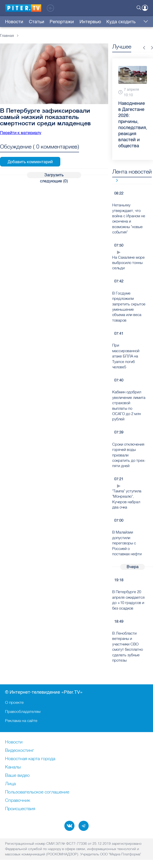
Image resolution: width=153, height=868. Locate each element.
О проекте (14, 702)
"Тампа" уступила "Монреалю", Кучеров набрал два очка (127, 499)
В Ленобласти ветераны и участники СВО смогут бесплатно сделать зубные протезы (128, 647)
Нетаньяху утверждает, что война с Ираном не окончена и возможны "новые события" (129, 219)
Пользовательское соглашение (37, 792)
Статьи (31, 22)
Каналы (13, 767)
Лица (10, 784)
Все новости (115, 180)
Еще (145, 22)
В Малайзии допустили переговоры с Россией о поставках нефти (127, 543)
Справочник (18, 801)
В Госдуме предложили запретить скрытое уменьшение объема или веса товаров (129, 307)
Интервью (75, 22)
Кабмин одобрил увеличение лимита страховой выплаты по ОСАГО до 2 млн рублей (129, 405)
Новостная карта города (30, 759)
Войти (145, 8)
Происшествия (20, 809)
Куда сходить (100, 22)
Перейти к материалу (21, 133)
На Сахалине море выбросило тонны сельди (128, 263)
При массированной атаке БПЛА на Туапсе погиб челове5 (126, 356)
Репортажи (51, 22)
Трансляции (128, 22)
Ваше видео (17, 776)
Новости (14, 22)
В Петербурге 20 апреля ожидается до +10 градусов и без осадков (128, 600)
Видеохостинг (20, 751)
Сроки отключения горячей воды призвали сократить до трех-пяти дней (129, 455)
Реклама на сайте (21, 720)
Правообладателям (23, 711)
